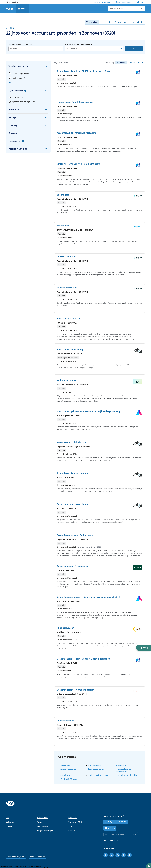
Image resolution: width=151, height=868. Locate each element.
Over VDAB (73, 818)
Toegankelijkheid (16, 866)
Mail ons (112, 828)
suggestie (113, 840)
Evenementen (43, 818)
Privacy (26, 866)
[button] (144, 648)
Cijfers (40, 822)
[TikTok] (130, 855)
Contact (72, 831)
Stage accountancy (96, 769)
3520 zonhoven (94, 765)
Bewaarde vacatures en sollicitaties (129, 22)
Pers (70, 826)
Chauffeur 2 (65, 775)
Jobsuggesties (106, 22)
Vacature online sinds (28, 66)
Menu (24, 9)
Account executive (68, 769)
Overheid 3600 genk (69, 779)
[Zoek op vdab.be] (126, 9)
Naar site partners (124, 2)
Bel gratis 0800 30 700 (117, 822)
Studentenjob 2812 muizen (99, 775)
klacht (122, 840)
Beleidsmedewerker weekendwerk (123, 770)
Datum (132, 62)
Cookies (33, 866)
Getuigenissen (43, 826)
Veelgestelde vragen (45, 831)
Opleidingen (11, 822)
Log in (143, 2)
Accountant (65, 765)
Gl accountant (121, 765)
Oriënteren (10, 826)
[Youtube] (118, 855)
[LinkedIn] (112, 855)
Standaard (121, 62)
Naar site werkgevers (101, 2)
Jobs (10, 28)
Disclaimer (4, 866)
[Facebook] (106, 855)
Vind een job (92, 22)
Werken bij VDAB (75, 822)
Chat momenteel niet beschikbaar (122, 834)
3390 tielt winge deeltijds (126, 775)
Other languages (43, 866)
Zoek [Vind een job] (134, 49)
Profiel (141, 62)
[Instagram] (124, 855)
